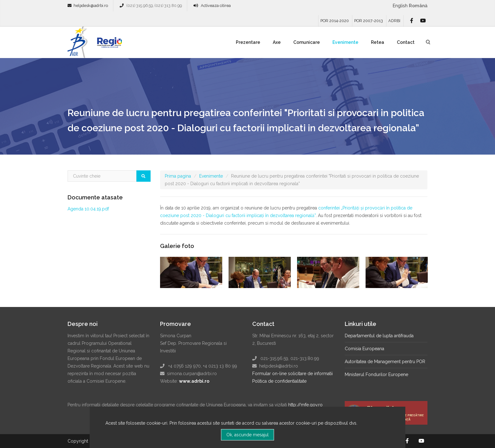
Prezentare (248, 42)
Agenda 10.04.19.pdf (88, 209)
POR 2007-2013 (369, 21)
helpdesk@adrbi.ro (91, 6)
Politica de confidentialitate (279, 381)
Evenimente (345, 42)
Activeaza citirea (216, 6)
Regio (108, 44)
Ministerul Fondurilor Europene (376, 374)
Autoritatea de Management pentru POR (385, 362)
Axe (277, 42)
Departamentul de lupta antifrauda (379, 336)
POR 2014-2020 (335, 21)
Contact (406, 42)
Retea (378, 42)
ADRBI (394, 21)
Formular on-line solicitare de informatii (292, 374)
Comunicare (307, 42)
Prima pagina (178, 176)
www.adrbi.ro (194, 381)
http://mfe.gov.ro (305, 405)
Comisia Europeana (364, 349)
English (400, 6)
